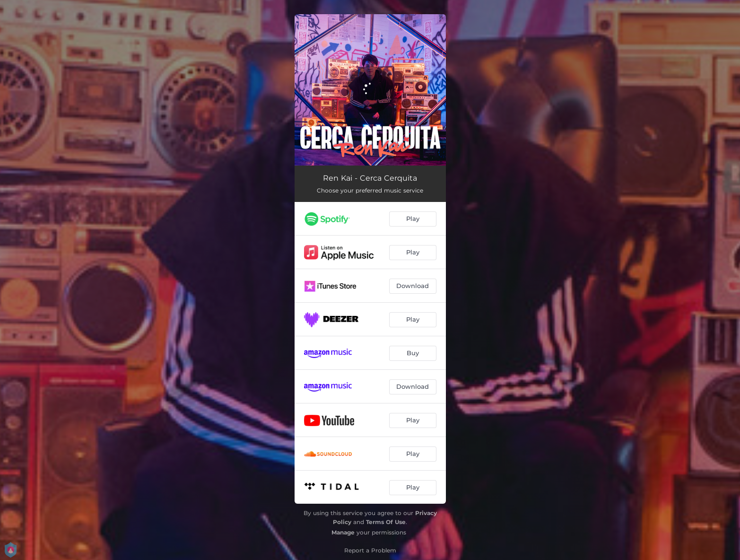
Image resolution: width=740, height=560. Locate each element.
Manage (343, 532)
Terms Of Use (386, 522)
